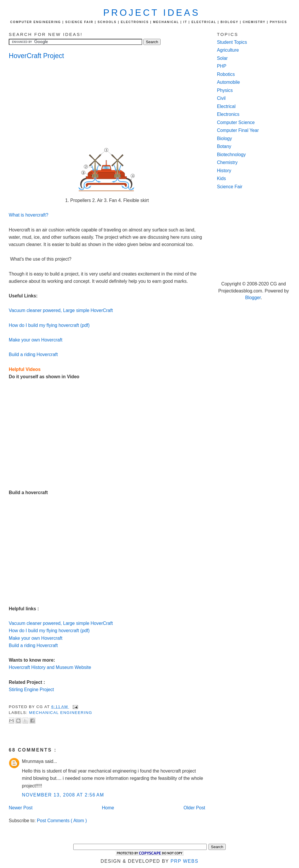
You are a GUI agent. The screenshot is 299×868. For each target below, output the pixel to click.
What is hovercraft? (28, 215)
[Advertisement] (55, 104)
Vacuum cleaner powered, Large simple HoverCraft (61, 310)
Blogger (253, 298)
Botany (224, 146)
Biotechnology (231, 155)
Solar (222, 58)
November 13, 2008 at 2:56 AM (63, 795)
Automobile (228, 82)
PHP (222, 66)
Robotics (226, 74)
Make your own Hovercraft (35, 340)
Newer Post (21, 808)
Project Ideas (152, 13)
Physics (225, 90)
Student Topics (232, 42)
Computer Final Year (238, 130)
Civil (221, 98)
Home (108, 808)
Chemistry (227, 162)
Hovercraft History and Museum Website (50, 667)
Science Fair (230, 187)
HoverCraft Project (36, 56)
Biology (225, 138)
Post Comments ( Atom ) (62, 821)
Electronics (228, 114)
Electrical (226, 106)
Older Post (194, 808)
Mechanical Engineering (61, 713)
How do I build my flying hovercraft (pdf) (49, 325)
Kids (221, 178)
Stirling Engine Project (31, 690)
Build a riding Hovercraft (33, 354)
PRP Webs (184, 861)
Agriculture (228, 50)
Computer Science (236, 122)
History (224, 171)
